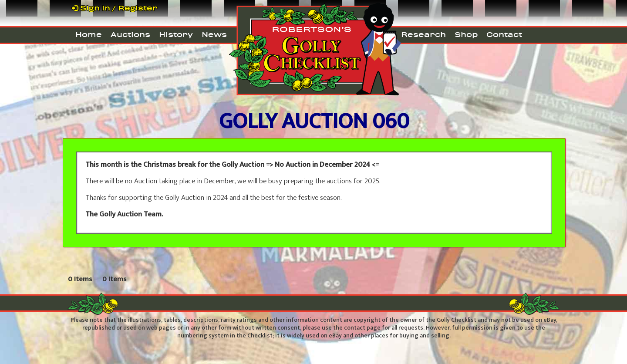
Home (89, 34)
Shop (466, 34)
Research (423, 34)
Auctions (130, 34)
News (214, 34)
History (176, 34)
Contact (504, 34)
